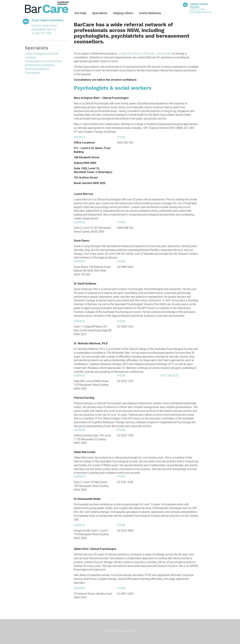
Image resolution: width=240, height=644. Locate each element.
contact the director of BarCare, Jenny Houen (144, 54)
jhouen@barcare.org (201, 12)
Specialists (100, 13)
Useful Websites (150, 13)
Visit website (169, 376)
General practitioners (37, 69)
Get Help (80, 13)
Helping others (123, 13)
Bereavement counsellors (40, 65)
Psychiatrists (32, 73)
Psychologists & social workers (43, 61)
